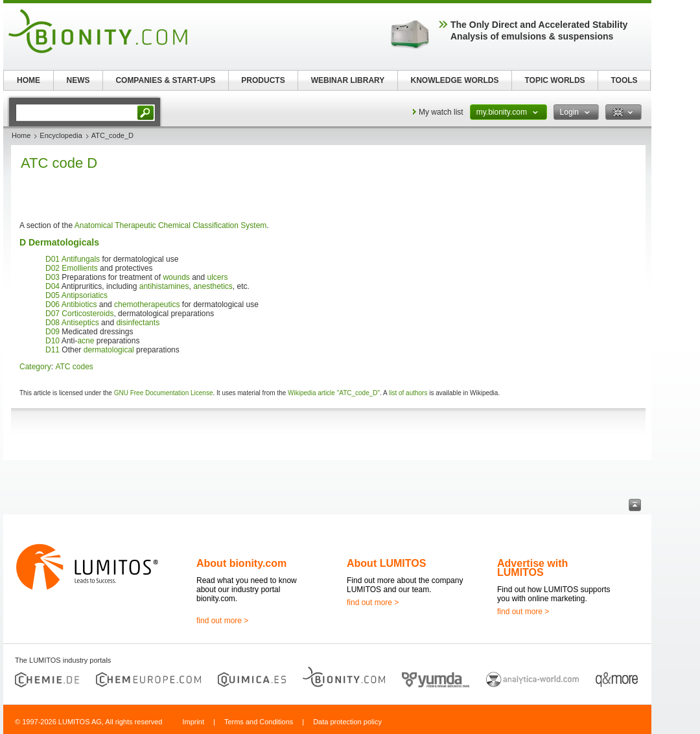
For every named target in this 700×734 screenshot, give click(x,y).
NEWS (78, 80)
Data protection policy (347, 722)
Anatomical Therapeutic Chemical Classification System (171, 225)
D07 (52, 314)
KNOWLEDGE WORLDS (455, 80)
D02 (52, 268)
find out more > (222, 621)
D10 (52, 341)
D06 (52, 304)
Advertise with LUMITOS (532, 568)
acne (86, 341)
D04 (52, 286)
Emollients (79, 268)
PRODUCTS (263, 80)
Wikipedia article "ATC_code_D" (334, 393)
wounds (176, 277)
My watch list (441, 112)
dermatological (109, 350)
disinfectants (138, 323)
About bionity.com (241, 563)
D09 (52, 332)
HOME (29, 80)
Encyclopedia (61, 135)
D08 (52, 323)
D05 (52, 295)
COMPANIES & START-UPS (165, 80)
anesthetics (213, 286)
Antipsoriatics (85, 295)
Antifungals (81, 259)
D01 (52, 259)
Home (21, 135)
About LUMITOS (386, 563)
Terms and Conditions (259, 722)
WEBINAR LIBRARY (348, 80)
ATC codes (74, 367)
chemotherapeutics (147, 304)
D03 (52, 277)
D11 (52, 350)
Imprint (193, 722)
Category (35, 367)
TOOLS (624, 80)
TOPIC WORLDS (554, 80)
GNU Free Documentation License (164, 393)
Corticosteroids (87, 314)
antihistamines (164, 286)
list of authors (408, 393)
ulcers (218, 277)
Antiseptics (80, 323)
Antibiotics (79, 304)
